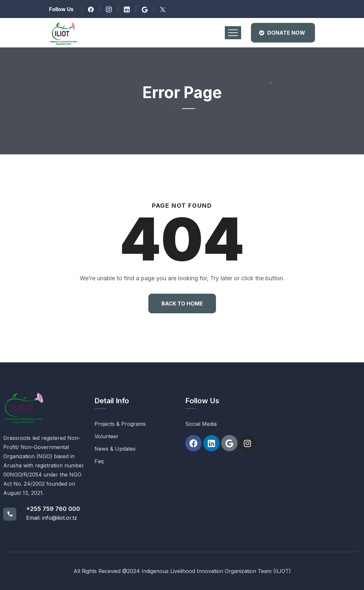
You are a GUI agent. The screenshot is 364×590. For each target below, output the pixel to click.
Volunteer (107, 436)
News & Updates (115, 449)
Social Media (201, 424)
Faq (99, 461)
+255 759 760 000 (53, 509)
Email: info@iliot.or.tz (52, 518)
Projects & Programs (120, 424)
